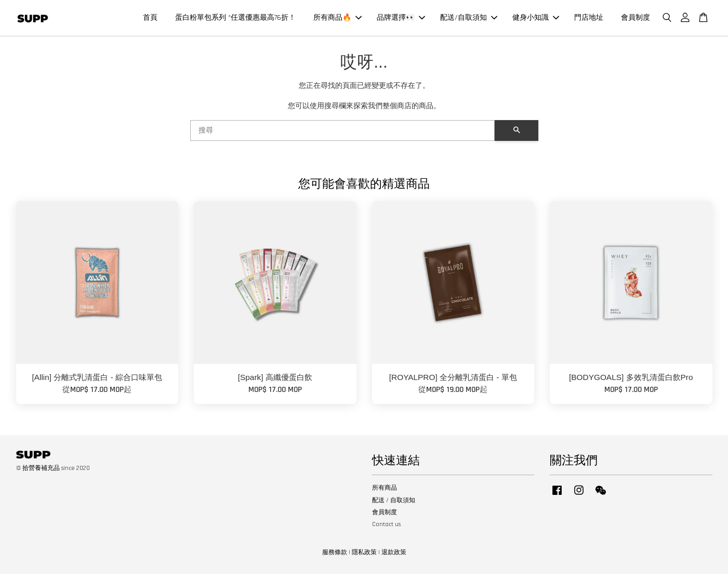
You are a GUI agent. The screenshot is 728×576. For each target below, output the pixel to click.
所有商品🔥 (337, 19)
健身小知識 (536, 19)
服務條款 (335, 555)
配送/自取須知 (469, 19)
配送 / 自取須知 (394, 502)
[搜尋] (342, 133)
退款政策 (394, 555)
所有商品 (385, 490)
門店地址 (589, 19)
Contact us (386, 527)
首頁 (150, 19)
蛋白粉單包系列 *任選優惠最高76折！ (235, 19)
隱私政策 (364, 555)
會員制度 (636, 19)
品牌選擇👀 (401, 19)
